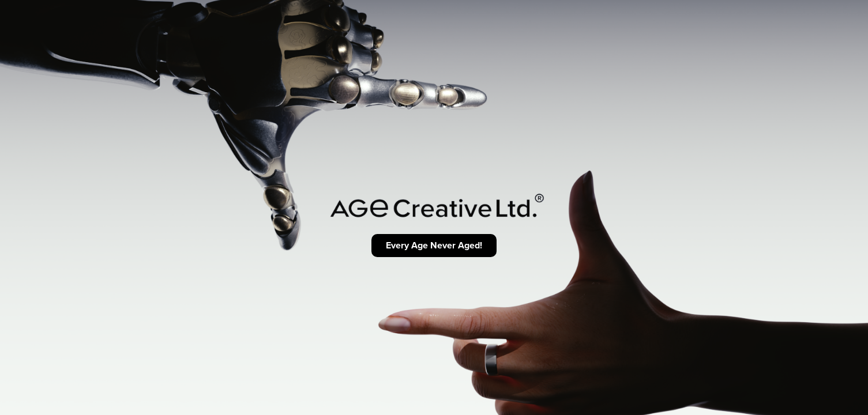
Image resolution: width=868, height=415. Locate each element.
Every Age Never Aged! (434, 245)
